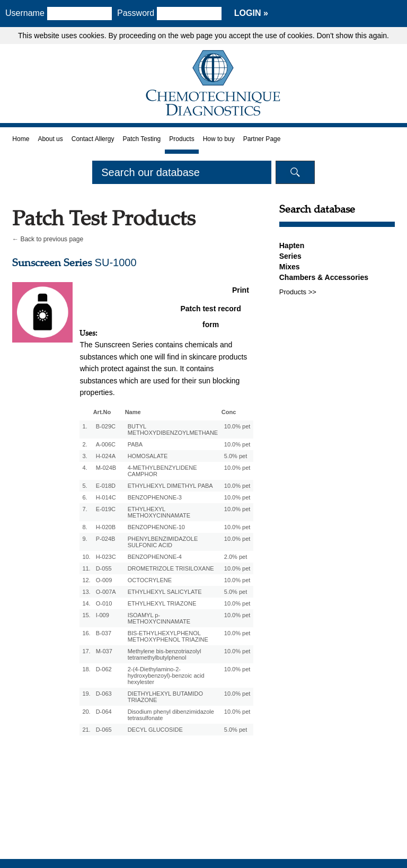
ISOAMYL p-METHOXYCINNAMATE (159, 618)
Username (25, 13)
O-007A (106, 592)
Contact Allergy (93, 139)
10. (86, 557)
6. (85, 497)
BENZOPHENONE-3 (155, 497)
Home (21, 139)
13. (86, 592)
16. (86, 633)
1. (85, 426)
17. (86, 651)
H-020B (106, 527)
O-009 (104, 580)
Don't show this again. (353, 36)
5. (85, 486)
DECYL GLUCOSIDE (155, 730)
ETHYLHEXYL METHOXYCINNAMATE (159, 512)
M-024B (106, 468)
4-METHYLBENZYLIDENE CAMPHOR (162, 471)
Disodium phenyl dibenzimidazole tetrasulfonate (171, 715)
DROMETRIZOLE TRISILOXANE (171, 568)
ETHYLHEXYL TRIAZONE (162, 603)
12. (86, 580)
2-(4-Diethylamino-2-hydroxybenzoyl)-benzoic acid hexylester (166, 676)
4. (85, 468)
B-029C (106, 426)
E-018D (106, 486)
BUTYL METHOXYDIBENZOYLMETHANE (173, 429)
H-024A (106, 456)
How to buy (219, 139)
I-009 (103, 615)
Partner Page (262, 139)
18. (86, 669)
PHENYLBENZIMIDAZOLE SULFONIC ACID (163, 542)
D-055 (104, 568)
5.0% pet (236, 456)
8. (85, 527)
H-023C (106, 557)
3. (85, 456)
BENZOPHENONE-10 (156, 527)
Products (182, 139)
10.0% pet (237, 426)
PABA (135, 444)
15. (86, 615)
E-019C (106, 509)
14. (86, 603)
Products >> (298, 292)
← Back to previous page (48, 239)
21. (86, 730)
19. (86, 694)
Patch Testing (141, 139)
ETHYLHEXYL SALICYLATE (165, 592)
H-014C (106, 497)
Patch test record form (210, 310)
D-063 (104, 694)
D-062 (104, 669)
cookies (91, 36)
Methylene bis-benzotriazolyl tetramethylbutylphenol (165, 654)
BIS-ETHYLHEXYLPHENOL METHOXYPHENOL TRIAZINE (168, 636)
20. (86, 712)
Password (139, 13)
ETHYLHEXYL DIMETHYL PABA (170, 486)
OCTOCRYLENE (150, 580)
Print (241, 290)
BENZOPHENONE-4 (155, 557)
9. (85, 539)
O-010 (104, 603)
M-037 (104, 651)
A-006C (106, 444)
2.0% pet (236, 557)
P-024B (106, 539)
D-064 (104, 712)
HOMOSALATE (148, 456)
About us (50, 139)
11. (86, 568)
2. (85, 444)
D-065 (104, 730)
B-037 (104, 633)
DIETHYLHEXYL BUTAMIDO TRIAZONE (165, 697)
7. (85, 509)
